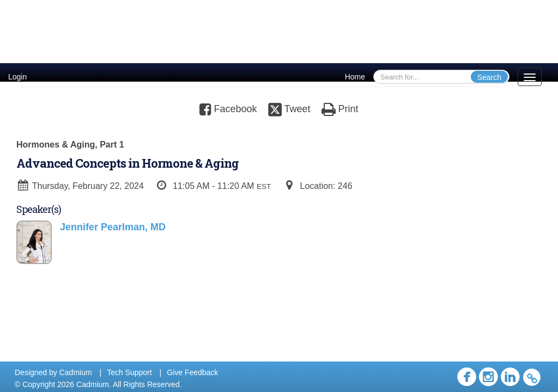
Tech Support (129, 372)
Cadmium (76, 372)
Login (17, 77)
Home (355, 77)
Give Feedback (192, 372)
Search (489, 77)
